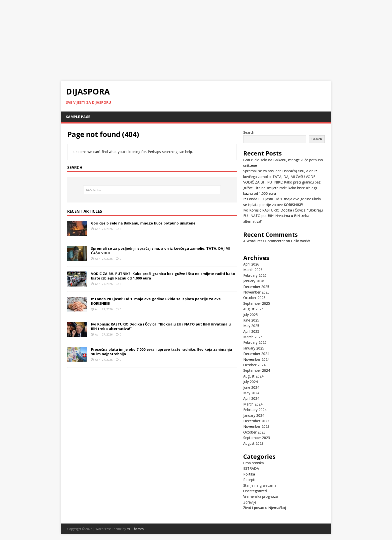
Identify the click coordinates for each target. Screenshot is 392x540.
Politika (249, 474)
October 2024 (254, 365)
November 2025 (256, 292)
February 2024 (255, 410)
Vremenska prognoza (260, 496)
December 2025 (256, 287)
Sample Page (78, 117)
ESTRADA (251, 468)
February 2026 (255, 275)
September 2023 (257, 438)
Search (249, 132)
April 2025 (251, 331)
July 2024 (250, 382)
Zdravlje (250, 502)
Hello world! (300, 241)
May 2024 (251, 393)
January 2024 (254, 415)
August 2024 (253, 376)
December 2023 (256, 421)
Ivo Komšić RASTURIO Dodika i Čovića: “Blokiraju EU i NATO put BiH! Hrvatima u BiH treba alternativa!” (161, 326)
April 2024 (251, 398)
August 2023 (253, 443)
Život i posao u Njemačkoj (265, 508)
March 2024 (253, 404)
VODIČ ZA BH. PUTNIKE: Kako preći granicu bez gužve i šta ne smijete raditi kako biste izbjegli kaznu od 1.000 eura (163, 276)
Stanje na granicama (260, 485)
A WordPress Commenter (264, 241)
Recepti (249, 480)
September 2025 (257, 303)
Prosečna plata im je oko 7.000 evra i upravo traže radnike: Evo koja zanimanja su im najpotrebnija (161, 352)
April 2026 (251, 264)
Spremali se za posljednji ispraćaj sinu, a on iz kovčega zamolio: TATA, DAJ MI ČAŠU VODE (160, 251)
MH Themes (135, 529)
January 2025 (254, 348)
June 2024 (251, 387)
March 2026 (253, 270)
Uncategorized (255, 491)
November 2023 (256, 426)
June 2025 (251, 320)
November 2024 (256, 359)
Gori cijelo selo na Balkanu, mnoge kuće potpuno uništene (143, 223)
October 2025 (254, 298)
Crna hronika (253, 463)
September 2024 (257, 370)
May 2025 (251, 326)
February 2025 (255, 342)
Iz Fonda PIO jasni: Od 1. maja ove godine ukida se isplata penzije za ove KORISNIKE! (156, 301)
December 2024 (256, 354)
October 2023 (254, 432)
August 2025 (253, 309)
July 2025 (250, 315)
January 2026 (254, 281)
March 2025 (253, 337)
